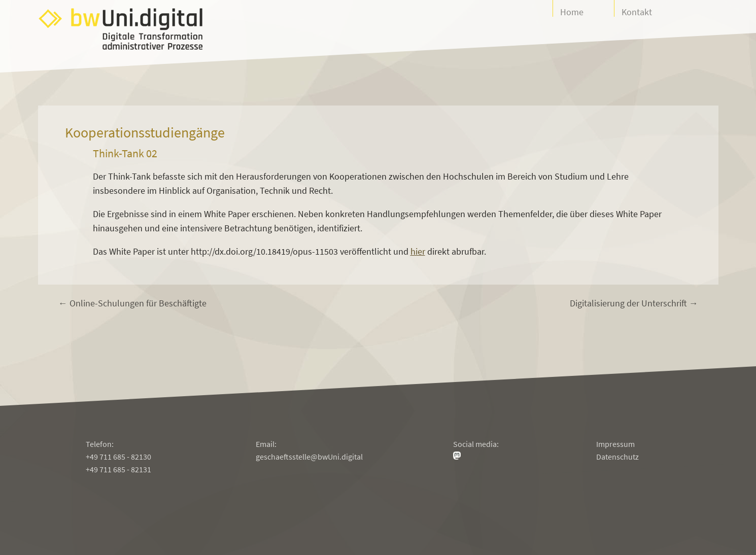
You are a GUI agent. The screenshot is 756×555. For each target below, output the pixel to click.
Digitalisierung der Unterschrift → (634, 303)
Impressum (615, 444)
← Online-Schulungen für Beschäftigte (132, 303)
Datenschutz (617, 457)
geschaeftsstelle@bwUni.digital (309, 457)
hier (418, 251)
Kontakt (637, 11)
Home (572, 11)
